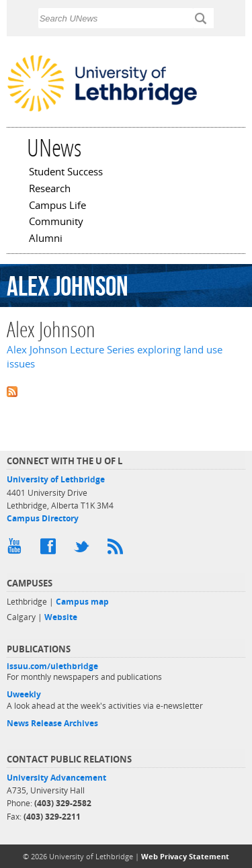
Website (61, 617)
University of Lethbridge (56, 479)
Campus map (82, 602)
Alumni (46, 239)
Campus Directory (43, 518)
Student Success (66, 173)
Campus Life (57, 206)
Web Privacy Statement (185, 856)
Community (56, 222)
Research (50, 189)
